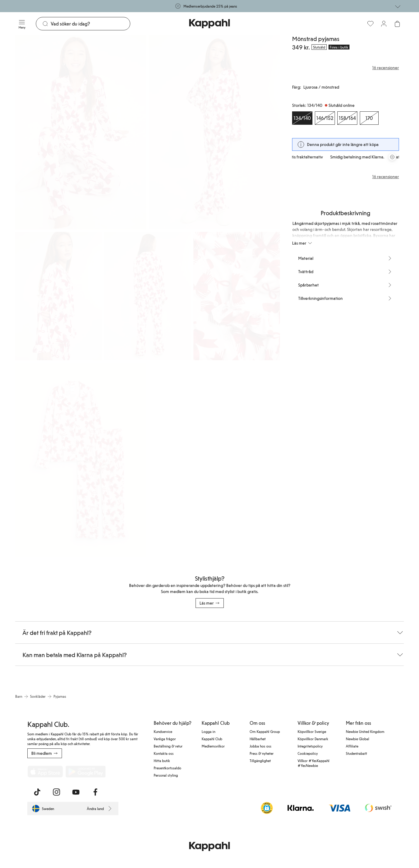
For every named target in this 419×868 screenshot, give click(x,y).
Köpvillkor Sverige (312, 731)
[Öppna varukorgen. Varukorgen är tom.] (397, 24)
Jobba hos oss (261, 746)
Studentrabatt (356, 753)
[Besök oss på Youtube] (76, 792)
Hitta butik (162, 761)
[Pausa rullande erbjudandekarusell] (392, 157)
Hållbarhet (258, 739)
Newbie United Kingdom (365, 731)
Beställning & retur (168, 746)
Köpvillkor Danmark (313, 739)
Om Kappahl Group (265, 731)
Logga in (208, 731)
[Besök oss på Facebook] (95, 792)
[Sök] (90, 24)
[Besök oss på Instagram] (56, 792)
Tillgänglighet (260, 761)
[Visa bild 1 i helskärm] (81, 132)
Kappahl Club (212, 739)
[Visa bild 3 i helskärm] (58, 296)
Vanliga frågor (165, 739)
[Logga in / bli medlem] (384, 24)
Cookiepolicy (308, 753)
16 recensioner (386, 177)
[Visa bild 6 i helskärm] (81, 460)
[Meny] (22, 24)
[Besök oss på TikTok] (37, 792)
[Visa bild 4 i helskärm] (147, 296)
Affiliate (352, 746)
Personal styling (166, 775)
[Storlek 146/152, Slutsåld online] (325, 118)
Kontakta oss (164, 753)
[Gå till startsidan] (209, 24)
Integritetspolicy (310, 746)
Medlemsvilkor (213, 746)
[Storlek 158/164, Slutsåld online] (347, 118)
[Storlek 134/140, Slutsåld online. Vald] (302, 118)
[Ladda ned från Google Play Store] (86, 771)
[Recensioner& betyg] (346, 68)
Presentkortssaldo (167, 768)
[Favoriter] (370, 24)
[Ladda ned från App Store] (45, 771)
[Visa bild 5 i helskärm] (237, 296)
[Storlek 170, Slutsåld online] (369, 118)
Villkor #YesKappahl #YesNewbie (313, 763)
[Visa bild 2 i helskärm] (214, 132)
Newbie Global (358, 739)
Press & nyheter (262, 753)
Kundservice (163, 731)
